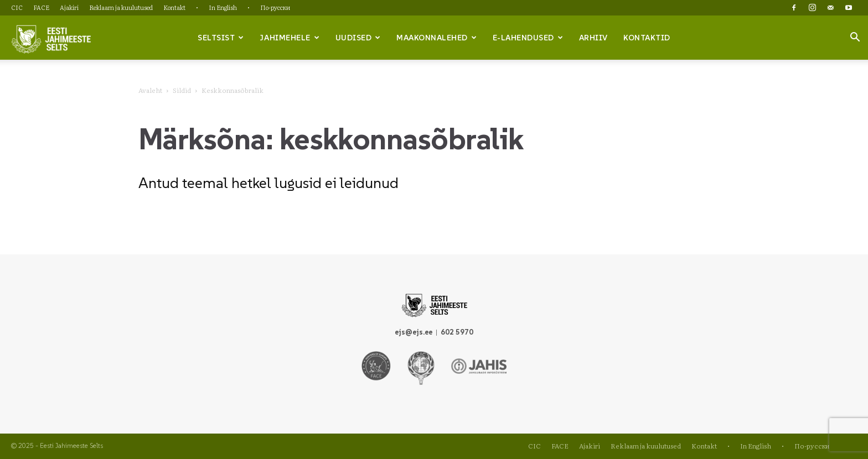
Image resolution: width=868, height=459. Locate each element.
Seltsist (221, 38)
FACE (41, 7)
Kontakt (174, 7)
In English (223, 7)
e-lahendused (528, 38)
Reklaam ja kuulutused (121, 7)
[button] (855, 38)
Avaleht (150, 90)
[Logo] (51, 38)
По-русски (275, 7)
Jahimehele (290, 38)
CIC (17, 7)
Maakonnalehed (436, 38)
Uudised (358, 38)
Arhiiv (593, 38)
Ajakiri (69, 7)
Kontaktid (647, 38)
